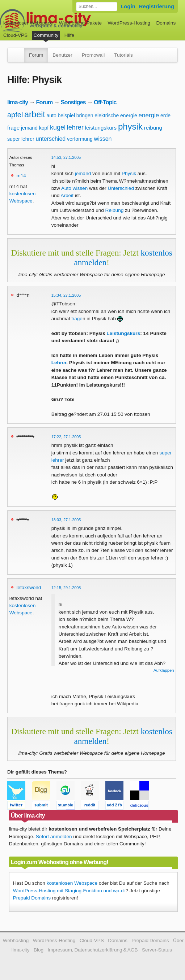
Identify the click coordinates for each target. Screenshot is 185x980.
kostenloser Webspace (28, 23)
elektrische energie (116, 116)
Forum (36, 55)
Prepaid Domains (32, 898)
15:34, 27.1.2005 (66, 295)
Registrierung (157, 6)
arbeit (35, 114)
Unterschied (121, 188)
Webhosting (16, 940)
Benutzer (62, 55)
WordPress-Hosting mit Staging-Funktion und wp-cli (69, 891)
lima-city (18, 102)
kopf (44, 128)
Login (128, 6)
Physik (129, 173)
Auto (66, 188)
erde (165, 116)
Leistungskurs (123, 333)
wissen (103, 139)
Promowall (93, 55)
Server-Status (157, 950)
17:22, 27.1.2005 (66, 437)
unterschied (51, 139)
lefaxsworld (29, 587)
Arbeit (67, 195)
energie (149, 115)
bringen (85, 116)
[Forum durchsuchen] (97, 6)
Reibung (115, 210)
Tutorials (123, 55)
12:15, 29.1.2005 (66, 588)
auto (51, 116)
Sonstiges (73, 102)
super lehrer (21, 139)
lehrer (75, 127)
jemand (29, 128)
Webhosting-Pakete (80, 23)
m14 (21, 176)
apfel (15, 115)
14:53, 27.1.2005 (66, 157)
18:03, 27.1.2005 (66, 520)
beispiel (66, 116)
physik (130, 127)
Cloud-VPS (15, 35)
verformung (80, 139)
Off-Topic (105, 102)
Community (46, 35)
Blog (39, 950)
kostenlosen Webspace (72, 883)
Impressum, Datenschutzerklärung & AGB (93, 950)
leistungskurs (101, 128)
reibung (153, 128)
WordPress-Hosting (129, 23)
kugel (58, 127)
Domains (166, 23)
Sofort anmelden (54, 837)
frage (13, 128)
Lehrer (59, 363)
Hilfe (69, 35)
